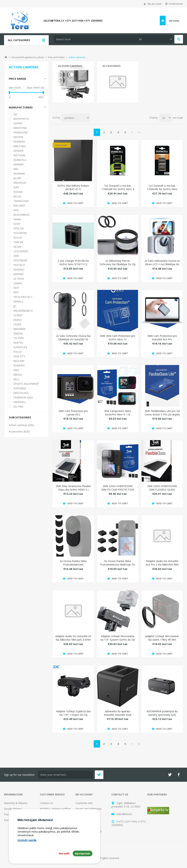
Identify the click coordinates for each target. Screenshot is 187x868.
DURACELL (20, 160)
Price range (17, 79)
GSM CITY (19, 356)
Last (139, 132)
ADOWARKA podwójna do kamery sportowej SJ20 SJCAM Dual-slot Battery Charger (162, 716)
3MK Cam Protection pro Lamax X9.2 (73, 413)
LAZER (17, 324)
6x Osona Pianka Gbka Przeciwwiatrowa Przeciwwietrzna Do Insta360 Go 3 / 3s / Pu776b (73, 566)
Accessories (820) (19, 431)
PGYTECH (19, 265)
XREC (16, 370)
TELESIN (18, 338)
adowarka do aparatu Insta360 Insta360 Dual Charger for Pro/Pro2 (118, 715)
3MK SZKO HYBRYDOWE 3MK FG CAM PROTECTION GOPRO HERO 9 (118, 490)
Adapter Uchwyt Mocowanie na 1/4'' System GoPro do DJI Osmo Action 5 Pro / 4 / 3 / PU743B (118, 641)
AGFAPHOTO (21, 119)
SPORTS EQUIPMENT (26, 384)
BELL (16, 379)
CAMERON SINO (23, 397)
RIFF (16, 292)
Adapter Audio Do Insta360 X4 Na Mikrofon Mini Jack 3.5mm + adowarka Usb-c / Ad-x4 (73, 640)
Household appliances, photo (28, 57)
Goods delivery (13, 809)
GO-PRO (18, 407)
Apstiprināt (83, 853)
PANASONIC (21, 132)
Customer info (84, 803)
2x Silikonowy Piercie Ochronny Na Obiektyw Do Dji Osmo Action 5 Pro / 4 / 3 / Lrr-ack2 (118, 266)
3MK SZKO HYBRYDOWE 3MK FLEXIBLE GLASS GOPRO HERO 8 (162, 490)
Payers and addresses (89, 809)
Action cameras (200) (21, 425)
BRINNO (18, 274)
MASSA (18, 375)
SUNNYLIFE (20, 347)
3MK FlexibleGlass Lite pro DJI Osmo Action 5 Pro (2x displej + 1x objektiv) (162, 414)
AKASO (18, 320)
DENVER (18, 151)
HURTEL (18, 343)
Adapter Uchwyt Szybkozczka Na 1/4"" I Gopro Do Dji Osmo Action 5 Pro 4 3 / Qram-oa (73, 716)
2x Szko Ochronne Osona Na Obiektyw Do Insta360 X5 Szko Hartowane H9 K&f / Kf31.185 (73, 341)
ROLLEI (18, 238)
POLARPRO (20, 233)
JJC (15, 306)
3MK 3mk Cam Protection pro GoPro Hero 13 (118, 338)
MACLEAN (19, 146)
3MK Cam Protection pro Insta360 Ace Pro (162, 338)
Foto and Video (56, 57)
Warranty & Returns (16, 803)
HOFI (16, 288)
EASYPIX (18, 137)
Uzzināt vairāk (27, 840)
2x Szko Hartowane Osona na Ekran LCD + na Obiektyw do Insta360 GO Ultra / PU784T (162, 264)
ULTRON (19, 279)
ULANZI (18, 315)
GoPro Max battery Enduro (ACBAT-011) (73, 187)
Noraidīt (64, 853)
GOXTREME (20, 260)
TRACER (18, 242)
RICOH (17, 196)
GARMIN (18, 164)
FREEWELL (20, 402)
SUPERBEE (20, 388)
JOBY (16, 187)
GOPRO (18, 123)
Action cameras (70, 66)
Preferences (176, 4)
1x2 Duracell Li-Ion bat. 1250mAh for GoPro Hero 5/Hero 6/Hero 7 (162, 189)
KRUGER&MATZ (23, 311)
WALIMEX (19, 206)
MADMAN (19, 329)
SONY (17, 224)
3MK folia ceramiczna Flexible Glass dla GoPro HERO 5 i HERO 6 (73, 490)
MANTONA (20, 128)
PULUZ (18, 352)
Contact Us (46, 803)
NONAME (19, 174)
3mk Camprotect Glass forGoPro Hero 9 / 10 (118, 413)
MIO (16, 169)
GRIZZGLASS (21, 393)
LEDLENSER (21, 251)
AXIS (16, 210)
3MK (16, 256)
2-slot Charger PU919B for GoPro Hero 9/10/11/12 (73, 262)
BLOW (17, 178)
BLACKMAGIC (22, 215)
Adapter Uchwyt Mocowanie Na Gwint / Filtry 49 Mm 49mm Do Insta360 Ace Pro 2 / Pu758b (162, 641)
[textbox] (95, 39)
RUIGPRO (19, 365)
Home (6, 57)
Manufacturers (21, 107)
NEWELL (18, 301)
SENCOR (18, 228)
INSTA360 (19, 155)
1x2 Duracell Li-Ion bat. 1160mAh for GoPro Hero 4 (118, 187)
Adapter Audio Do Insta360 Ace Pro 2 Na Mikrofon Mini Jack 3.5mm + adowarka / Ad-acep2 (162, 566)
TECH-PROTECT (23, 297)
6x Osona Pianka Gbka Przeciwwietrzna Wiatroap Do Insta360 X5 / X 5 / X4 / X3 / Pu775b (118, 566)
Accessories (111, 66)
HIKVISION (20, 183)
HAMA (17, 219)
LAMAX (18, 283)
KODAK (18, 192)
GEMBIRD (19, 142)
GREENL (18, 333)
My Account (154, 4)
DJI (15, 114)
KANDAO (19, 270)
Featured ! (62, 145)
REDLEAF (19, 361)
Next (132, 132)
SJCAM (17, 247)
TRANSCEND (21, 201)
